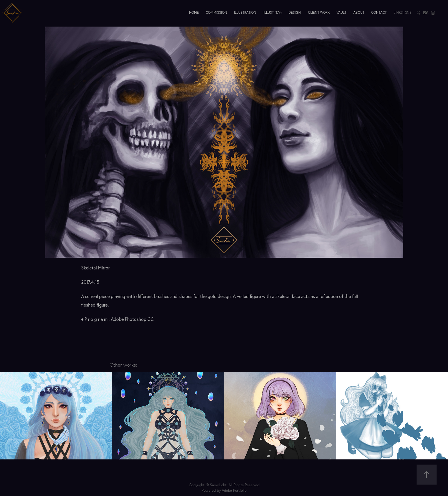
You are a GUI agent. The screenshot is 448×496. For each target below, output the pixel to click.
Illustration (245, 12)
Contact (379, 12)
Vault (341, 12)
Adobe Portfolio (234, 490)
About (359, 12)
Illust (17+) (273, 12)
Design (295, 12)
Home (194, 12)
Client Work (319, 12)
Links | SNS (402, 12)
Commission (216, 12)
